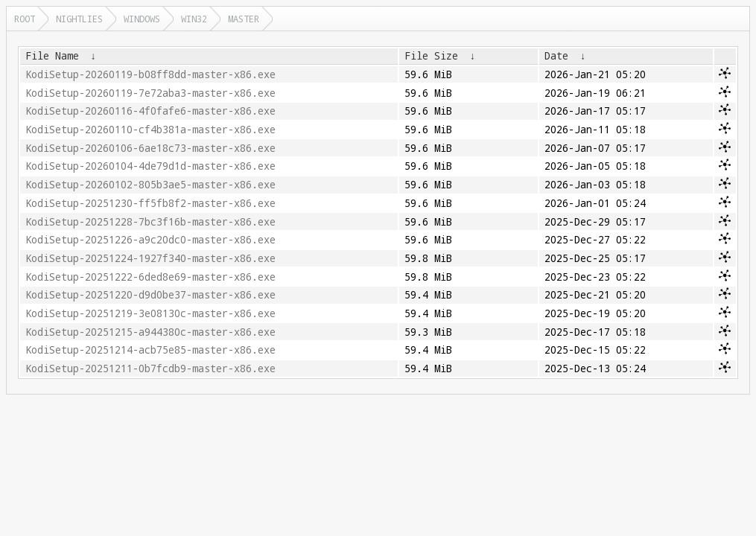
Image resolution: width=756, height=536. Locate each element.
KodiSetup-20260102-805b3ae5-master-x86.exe (150, 185)
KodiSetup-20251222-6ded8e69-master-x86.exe (150, 277)
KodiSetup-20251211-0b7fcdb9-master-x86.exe (150, 368)
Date (556, 56)
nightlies (79, 19)
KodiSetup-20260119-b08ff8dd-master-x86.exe (150, 74)
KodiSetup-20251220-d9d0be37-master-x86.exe (150, 295)
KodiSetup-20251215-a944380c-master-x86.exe (150, 332)
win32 (194, 19)
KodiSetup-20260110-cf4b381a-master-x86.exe (150, 130)
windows (142, 19)
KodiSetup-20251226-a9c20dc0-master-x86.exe (150, 240)
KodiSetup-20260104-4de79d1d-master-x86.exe (150, 166)
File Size (431, 56)
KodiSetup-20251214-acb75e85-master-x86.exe (150, 350)
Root (25, 19)
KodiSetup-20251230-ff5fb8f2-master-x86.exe (150, 203)
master (244, 19)
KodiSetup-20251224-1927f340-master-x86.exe (150, 258)
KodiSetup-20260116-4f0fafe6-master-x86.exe (150, 111)
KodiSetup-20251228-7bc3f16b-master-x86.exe (150, 222)
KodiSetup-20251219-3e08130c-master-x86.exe (150, 313)
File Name (52, 56)
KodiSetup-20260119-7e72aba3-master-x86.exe (150, 93)
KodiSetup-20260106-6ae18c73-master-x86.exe (150, 148)
